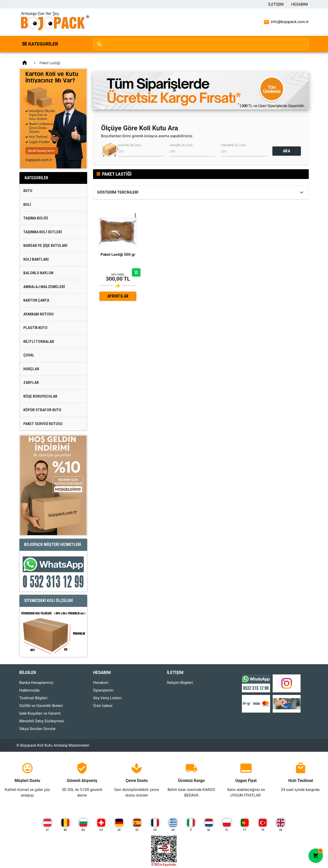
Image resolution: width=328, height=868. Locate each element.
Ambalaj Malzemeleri (44, 287)
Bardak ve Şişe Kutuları (45, 246)
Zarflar (31, 383)
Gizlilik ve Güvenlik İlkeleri (41, 706)
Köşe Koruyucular (40, 396)
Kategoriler (43, 44)
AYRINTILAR (118, 296)
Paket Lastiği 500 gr (118, 255)
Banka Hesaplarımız (36, 683)
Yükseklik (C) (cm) (233, 145)
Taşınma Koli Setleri (43, 232)
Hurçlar (31, 369)
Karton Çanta (36, 300)
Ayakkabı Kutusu (38, 314)
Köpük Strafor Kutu (42, 410)
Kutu (28, 191)
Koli (27, 205)
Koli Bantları (36, 259)
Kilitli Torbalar (39, 342)
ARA (287, 151)
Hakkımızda (29, 690)
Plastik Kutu (35, 328)
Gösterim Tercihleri (118, 192)
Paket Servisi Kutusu (43, 424)
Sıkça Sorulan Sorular (37, 729)
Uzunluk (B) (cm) (130, 145)
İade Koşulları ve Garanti (40, 713)
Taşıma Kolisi (36, 218)
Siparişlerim (103, 690)
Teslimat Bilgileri (33, 698)
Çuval (29, 355)
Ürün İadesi (103, 706)
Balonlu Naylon (38, 273)
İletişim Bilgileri (180, 683)
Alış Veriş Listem (107, 698)
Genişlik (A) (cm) (181, 145)
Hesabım (300, 4)
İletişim (276, 4)
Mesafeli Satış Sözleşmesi (42, 721)
